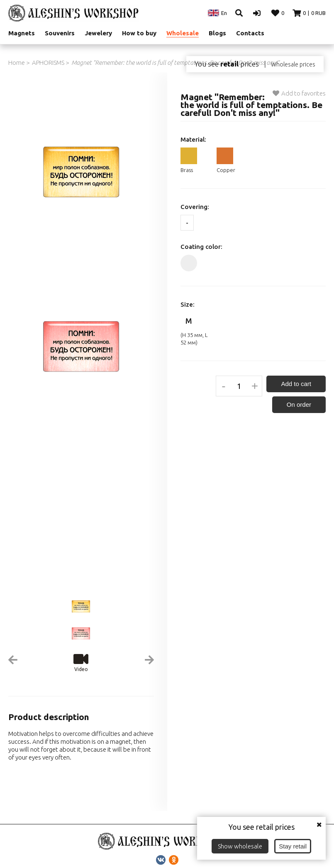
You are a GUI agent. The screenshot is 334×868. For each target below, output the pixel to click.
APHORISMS (48, 63)
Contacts (250, 33)
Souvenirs (60, 33)
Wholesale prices (293, 64)
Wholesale (183, 33)
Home (17, 63)
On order (299, 404)
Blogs (217, 33)
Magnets (22, 33)
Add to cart (296, 384)
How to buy (139, 33)
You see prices (227, 64)
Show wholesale (240, 846)
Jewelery (98, 33)
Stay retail (293, 846)
